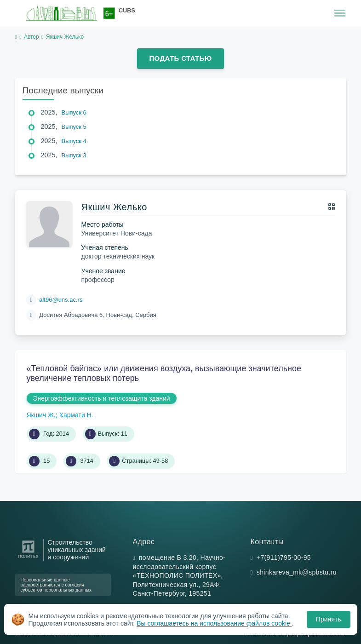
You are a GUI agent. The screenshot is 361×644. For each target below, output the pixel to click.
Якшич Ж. (41, 415)
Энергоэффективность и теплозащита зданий (102, 398)
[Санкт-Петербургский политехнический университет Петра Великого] (28, 558)
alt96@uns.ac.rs (61, 300)
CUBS (127, 10)
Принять (329, 619)
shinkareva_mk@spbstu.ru (297, 572)
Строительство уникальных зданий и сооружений (77, 550)
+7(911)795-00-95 (284, 558)
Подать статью (180, 58)
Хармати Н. (76, 415)
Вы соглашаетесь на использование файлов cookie (214, 623)
